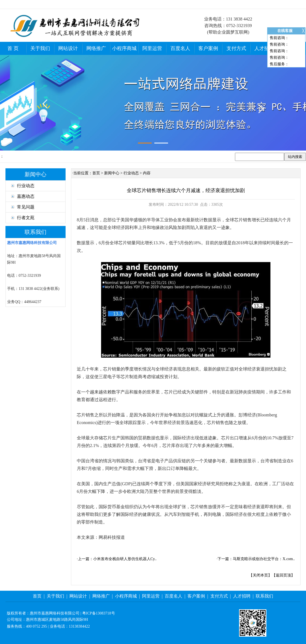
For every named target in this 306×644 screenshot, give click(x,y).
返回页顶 (283, 575)
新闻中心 (112, 173)
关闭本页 (260, 575)
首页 (96, 173)
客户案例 (208, 48)
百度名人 (180, 48)
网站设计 (68, 48)
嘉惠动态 (23, 196)
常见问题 (23, 207)
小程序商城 (124, 48)
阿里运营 (152, 48)
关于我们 (40, 48)
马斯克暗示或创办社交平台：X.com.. (264, 559)
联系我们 (264, 596)
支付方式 (236, 48)
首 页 (13, 48)
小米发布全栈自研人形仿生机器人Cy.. (125, 559)
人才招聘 (264, 48)
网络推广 (96, 48)
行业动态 (23, 186)
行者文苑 (23, 218)
